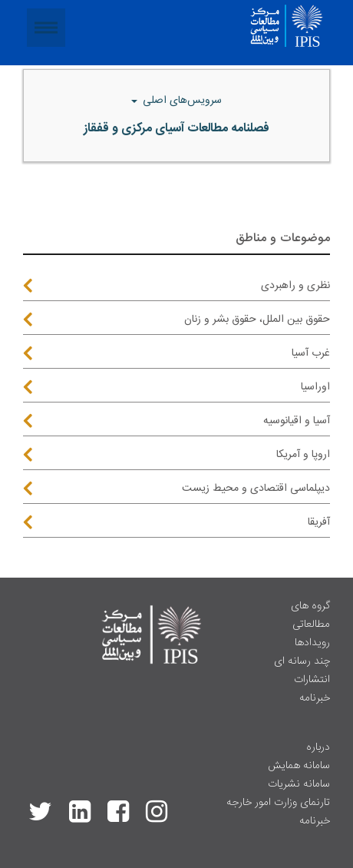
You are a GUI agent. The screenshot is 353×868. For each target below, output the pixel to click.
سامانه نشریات (299, 784)
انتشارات (312, 680)
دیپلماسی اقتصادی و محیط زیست (256, 489)
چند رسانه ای (302, 661)
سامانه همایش (299, 766)
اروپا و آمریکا (303, 455)
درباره (318, 747)
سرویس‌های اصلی (181, 101)
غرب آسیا (311, 353)
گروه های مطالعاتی (310, 615)
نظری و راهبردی (295, 286)
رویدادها (312, 643)
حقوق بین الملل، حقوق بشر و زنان (257, 320)
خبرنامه (315, 698)
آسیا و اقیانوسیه (297, 421)
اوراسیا (315, 387)
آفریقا (319, 522)
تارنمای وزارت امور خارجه (278, 803)
